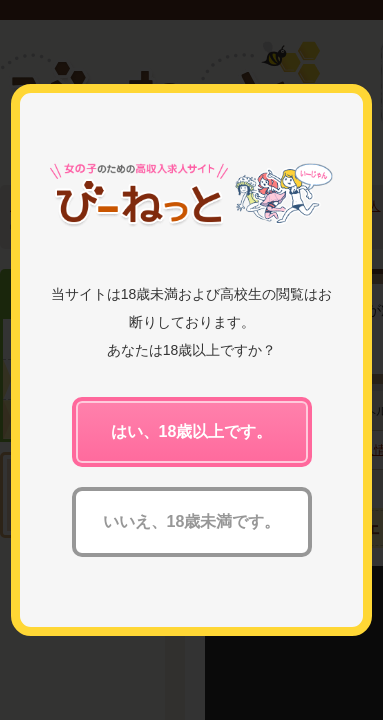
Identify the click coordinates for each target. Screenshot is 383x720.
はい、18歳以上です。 (192, 431)
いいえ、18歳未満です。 (192, 521)
